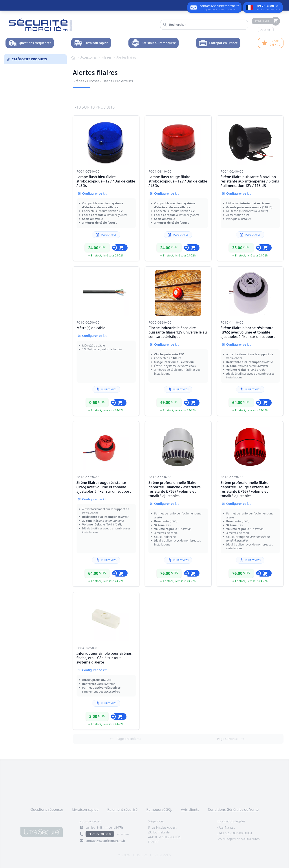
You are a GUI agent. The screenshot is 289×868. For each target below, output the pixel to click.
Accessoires (89, 57)
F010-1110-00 (232, 322)
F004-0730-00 (88, 171)
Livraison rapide (85, 809)
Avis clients (190, 809)
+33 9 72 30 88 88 (100, 834)
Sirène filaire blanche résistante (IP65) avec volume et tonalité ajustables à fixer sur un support (248, 332)
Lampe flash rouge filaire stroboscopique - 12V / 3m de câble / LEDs (178, 181)
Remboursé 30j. (159, 809)
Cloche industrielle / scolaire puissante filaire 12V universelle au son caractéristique (178, 332)
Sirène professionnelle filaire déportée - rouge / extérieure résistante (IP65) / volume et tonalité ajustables (245, 489)
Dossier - (266, 30)
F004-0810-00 (160, 171)
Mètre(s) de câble (91, 328)
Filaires (107, 57)
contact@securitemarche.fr (105, 841)
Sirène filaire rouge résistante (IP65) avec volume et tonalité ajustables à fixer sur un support (104, 487)
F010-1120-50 (232, 477)
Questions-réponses (47, 809)
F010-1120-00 (88, 477)
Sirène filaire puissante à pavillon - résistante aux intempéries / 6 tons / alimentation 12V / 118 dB (250, 181)
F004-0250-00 (88, 648)
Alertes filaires (126, 57)
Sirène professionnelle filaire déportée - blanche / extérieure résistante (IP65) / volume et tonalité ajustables (175, 489)
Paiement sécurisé (122, 809)
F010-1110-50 (160, 477)
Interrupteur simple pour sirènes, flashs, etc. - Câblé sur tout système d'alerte (105, 658)
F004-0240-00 (232, 171)
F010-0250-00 (88, 322)
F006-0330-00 (160, 322)
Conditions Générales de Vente (233, 809)
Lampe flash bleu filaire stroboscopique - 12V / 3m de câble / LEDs (106, 181)
